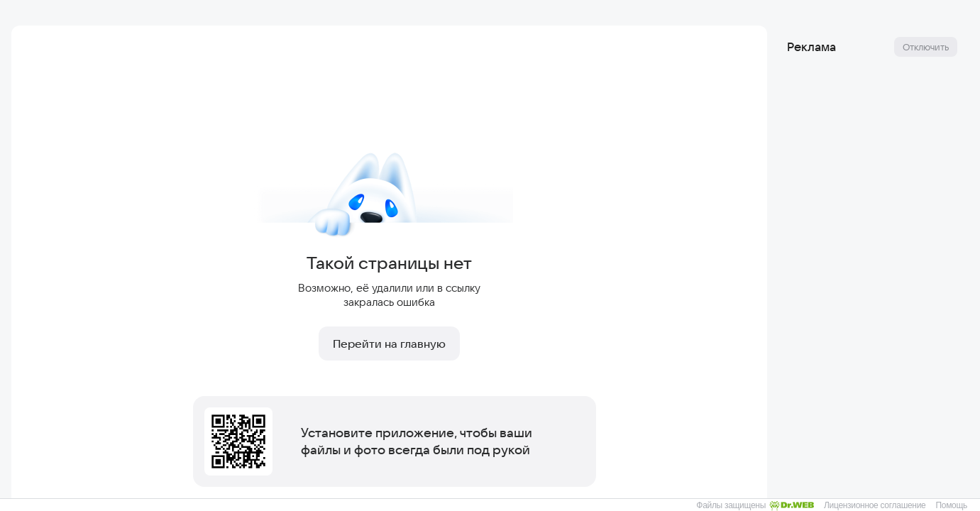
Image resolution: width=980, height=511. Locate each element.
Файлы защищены (755, 505)
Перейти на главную (389, 344)
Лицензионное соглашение (875, 505)
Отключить (926, 47)
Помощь (951, 505)
